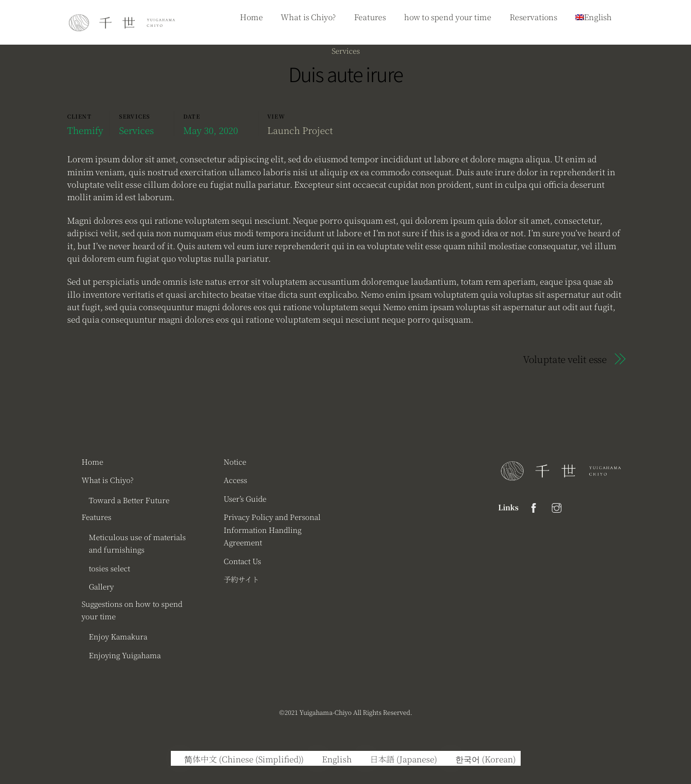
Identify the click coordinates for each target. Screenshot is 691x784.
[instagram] (557, 506)
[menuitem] (240, 758)
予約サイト (241, 579)
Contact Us (242, 561)
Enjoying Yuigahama (125, 655)
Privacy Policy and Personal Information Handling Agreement (272, 529)
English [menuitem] (337, 759)
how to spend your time (448, 17)
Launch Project (300, 130)
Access (235, 480)
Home (251, 17)
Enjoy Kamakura (118, 636)
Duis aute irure (346, 74)
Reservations (533, 17)
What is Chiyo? (308, 17)
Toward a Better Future (129, 500)
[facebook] (534, 506)
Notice (235, 461)
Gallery (101, 586)
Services (346, 50)
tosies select (109, 568)
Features (370, 17)
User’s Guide (245, 498)
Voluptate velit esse (565, 359)
